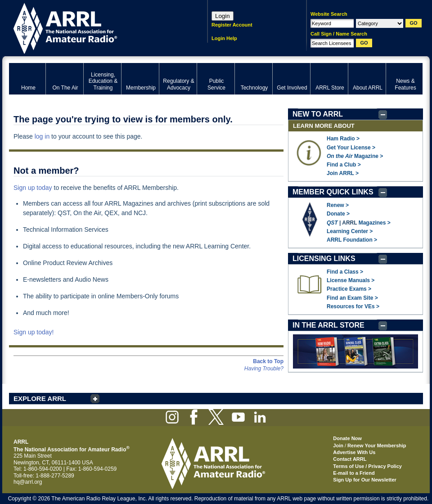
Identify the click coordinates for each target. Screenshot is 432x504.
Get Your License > (351, 148)
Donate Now (347, 438)
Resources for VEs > (353, 306)
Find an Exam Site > (352, 298)
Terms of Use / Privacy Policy (367, 466)
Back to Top (268, 361)
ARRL (97, 27)
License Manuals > (351, 280)
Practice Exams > (349, 289)
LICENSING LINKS (324, 259)
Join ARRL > (343, 173)
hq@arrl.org (28, 482)
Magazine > (355, 156)
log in (42, 136)
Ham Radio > (343, 139)
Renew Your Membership (377, 445)
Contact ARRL (350, 459)
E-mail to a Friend (354, 473)
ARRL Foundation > (352, 240)
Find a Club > (344, 165)
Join (338, 445)
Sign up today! (34, 332)
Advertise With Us (354, 452)
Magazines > (375, 223)
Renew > (338, 205)
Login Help (224, 38)
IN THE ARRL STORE (328, 325)
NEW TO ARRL (318, 114)
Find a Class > (345, 272)
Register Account (232, 25)
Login (223, 16)
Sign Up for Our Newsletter (365, 480)
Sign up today (33, 188)
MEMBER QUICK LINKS (333, 192)
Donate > (338, 214)
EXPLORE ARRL (40, 398)
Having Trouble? (264, 369)
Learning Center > (350, 231)
